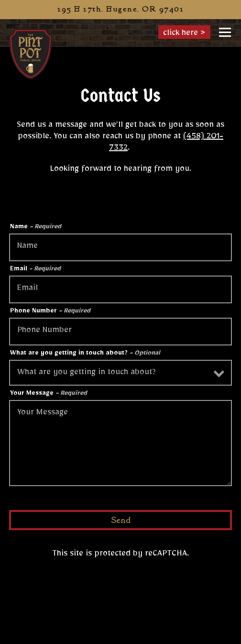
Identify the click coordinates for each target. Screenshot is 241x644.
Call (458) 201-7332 (121, 614)
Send (121, 520)
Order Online (161, 634)
